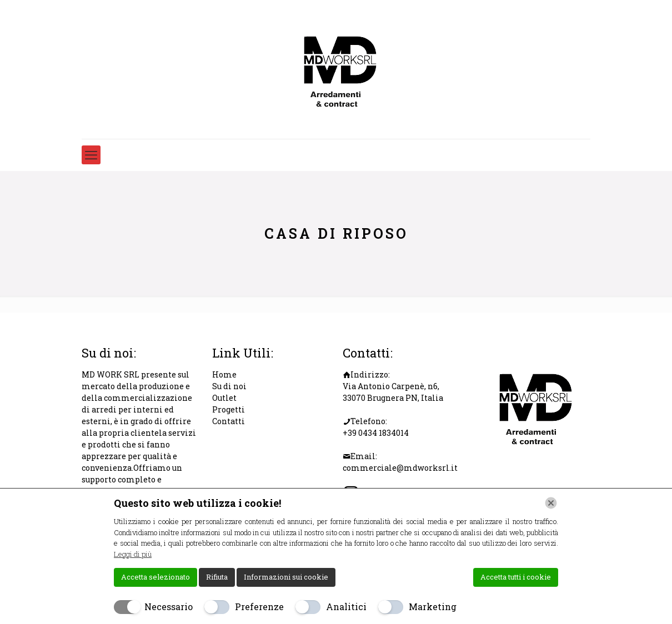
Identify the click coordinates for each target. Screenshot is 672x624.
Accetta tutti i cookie (516, 577)
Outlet (224, 398)
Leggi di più (133, 554)
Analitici (346, 607)
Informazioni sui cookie (286, 577)
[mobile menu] (91, 155)
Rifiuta (217, 577)
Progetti (229, 409)
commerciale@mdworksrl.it (400, 468)
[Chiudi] (551, 503)
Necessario (169, 607)
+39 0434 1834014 (376, 433)
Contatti (229, 421)
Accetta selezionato (156, 577)
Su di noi (229, 386)
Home (224, 374)
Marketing (433, 607)
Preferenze (259, 607)
